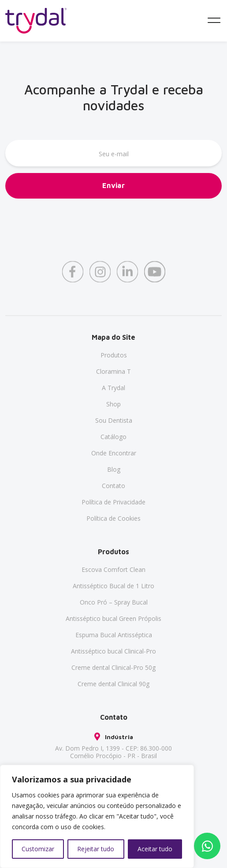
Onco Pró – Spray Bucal (114, 602)
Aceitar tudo (155, 849)
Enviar (114, 186)
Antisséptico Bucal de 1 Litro (113, 586)
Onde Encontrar (114, 453)
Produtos (114, 355)
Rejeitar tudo (96, 849)
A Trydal (113, 388)
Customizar (38, 849)
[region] (97, 816)
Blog (114, 469)
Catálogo (113, 437)
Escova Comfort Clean (113, 569)
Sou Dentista (114, 420)
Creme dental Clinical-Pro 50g (113, 667)
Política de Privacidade (113, 502)
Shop (113, 404)
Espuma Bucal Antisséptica (114, 635)
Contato (113, 486)
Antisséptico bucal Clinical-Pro (113, 651)
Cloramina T (113, 371)
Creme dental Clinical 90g (113, 684)
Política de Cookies (113, 518)
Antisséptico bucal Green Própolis (113, 618)
